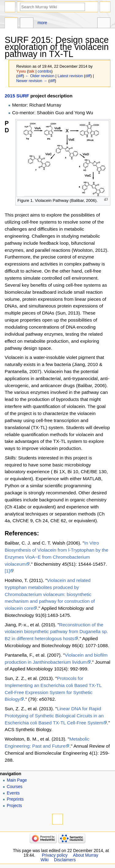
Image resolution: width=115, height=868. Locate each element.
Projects (14, 806)
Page (11, 24)
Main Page (17, 780)
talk (31, 71)
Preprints (15, 799)
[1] (7, 571)
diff (20, 76)
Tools (104, 24)
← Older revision (40, 76)
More (42, 23)
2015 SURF (17, 96)
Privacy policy (55, 855)
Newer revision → (32, 81)
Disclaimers (65, 860)
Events (13, 793)
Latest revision (70, 76)
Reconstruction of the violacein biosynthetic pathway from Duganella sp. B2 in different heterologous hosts (56, 632)
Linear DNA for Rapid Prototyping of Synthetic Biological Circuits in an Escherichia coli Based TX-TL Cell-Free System (54, 716)
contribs (45, 71)
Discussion (27, 24)
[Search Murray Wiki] (52, 7)
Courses (15, 787)
